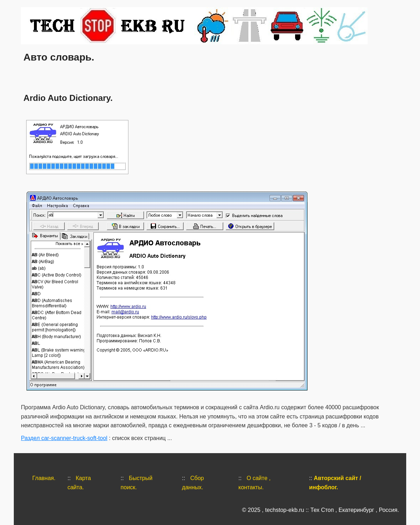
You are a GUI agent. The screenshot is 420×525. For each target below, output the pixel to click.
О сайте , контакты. (255, 483)
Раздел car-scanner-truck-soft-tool (64, 438)
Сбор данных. (193, 483)
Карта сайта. (79, 483)
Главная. (44, 478)
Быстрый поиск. (137, 483)
